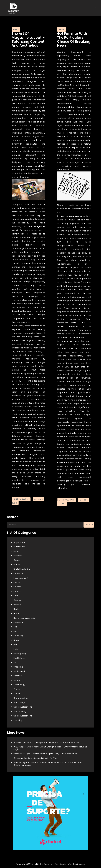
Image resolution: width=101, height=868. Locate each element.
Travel (17, 694)
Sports (17, 680)
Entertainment (21, 578)
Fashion (17, 582)
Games (17, 600)
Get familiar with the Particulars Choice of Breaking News (74, 40)
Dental (17, 565)
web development (23, 707)
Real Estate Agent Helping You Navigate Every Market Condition (45, 754)
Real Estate (19, 658)
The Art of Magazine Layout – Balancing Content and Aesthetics (28, 40)
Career (17, 560)
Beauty (17, 551)
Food (16, 596)
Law (15, 631)
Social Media (20, 671)
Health (17, 609)
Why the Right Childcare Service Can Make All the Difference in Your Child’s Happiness (48, 764)
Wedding (18, 720)
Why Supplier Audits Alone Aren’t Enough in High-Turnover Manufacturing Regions (50, 748)
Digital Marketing (22, 569)
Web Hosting (20, 711)
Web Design (19, 703)
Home (17, 614)
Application (19, 542)
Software (18, 676)
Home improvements (24, 618)
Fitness (17, 591)
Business (18, 556)
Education (19, 574)
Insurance (18, 622)
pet (15, 645)
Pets (16, 649)
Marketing (18, 636)
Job (15, 627)
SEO (15, 663)
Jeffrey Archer (21, 499)
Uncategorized (21, 698)
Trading (17, 689)
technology (19, 685)
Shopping (18, 667)
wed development (23, 716)
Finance (17, 587)
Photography (20, 654)
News (16, 29)
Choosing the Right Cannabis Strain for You (35, 758)
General (17, 605)
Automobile (19, 547)
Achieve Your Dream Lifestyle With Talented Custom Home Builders (47, 742)
